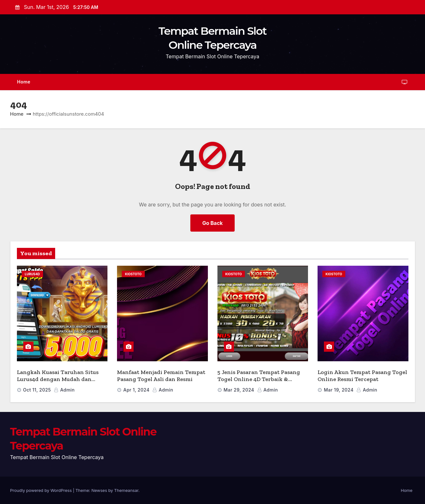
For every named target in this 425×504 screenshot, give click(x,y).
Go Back (212, 223)
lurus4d (32, 274)
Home (24, 82)
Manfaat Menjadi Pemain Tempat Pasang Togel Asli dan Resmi (161, 376)
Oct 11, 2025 (37, 390)
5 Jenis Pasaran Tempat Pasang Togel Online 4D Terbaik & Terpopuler (259, 379)
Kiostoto (133, 274)
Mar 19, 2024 (339, 390)
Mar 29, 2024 (239, 390)
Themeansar (126, 490)
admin (64, 390)
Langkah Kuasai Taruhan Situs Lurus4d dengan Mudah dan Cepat (58, 379)
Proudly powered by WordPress (42, 490)
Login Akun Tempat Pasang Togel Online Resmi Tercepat (362, 376)
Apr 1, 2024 (136, 390)
